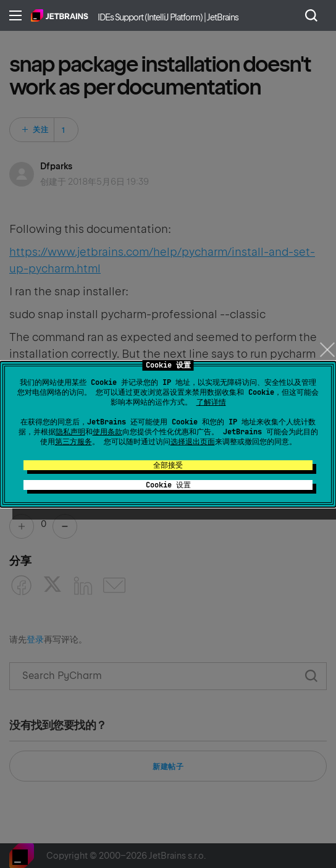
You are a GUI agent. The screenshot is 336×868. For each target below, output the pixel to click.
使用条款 (107, 432)
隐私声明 (70, 432)
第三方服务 (73, 442)
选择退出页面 (193, 442)
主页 (60, 15)
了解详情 (211, 402)
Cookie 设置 (168, 485)
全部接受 (168, 465)
